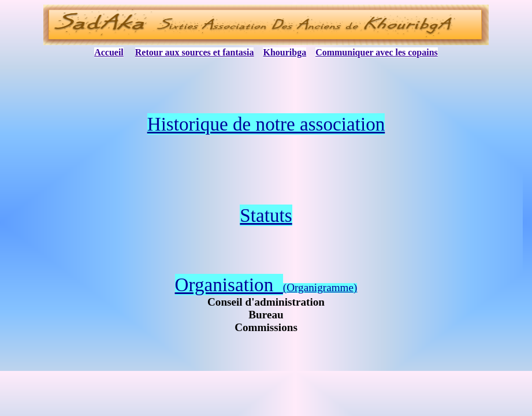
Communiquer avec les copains (377, 52)
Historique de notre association (266, 124)
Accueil (109, 52)
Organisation (229, 285)
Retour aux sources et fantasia (195, 52)
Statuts (266, 215)
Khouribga (284, 52)
